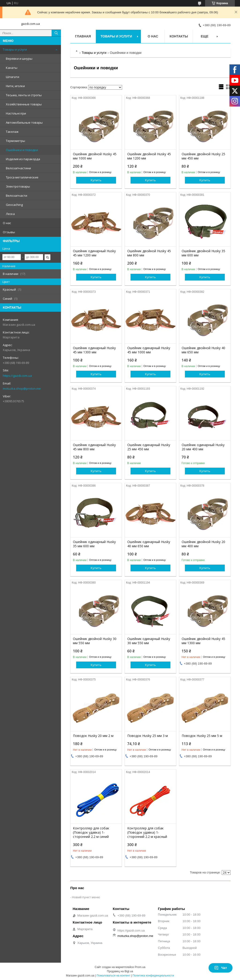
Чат (221, 968)
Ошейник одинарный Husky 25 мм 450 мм (149, 447)
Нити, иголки (15, 86)
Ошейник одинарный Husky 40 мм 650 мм (149, 544)
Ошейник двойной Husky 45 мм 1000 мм (95, 156)
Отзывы (9, 232)
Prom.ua (140, 967)
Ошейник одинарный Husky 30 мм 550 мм (149, 641)
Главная (83, 36)
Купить (96, 180)
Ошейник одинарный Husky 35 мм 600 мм (94, 544)
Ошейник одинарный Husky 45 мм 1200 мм (94, 253)
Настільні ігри (16, 113)
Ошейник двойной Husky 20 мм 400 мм (203, 544)
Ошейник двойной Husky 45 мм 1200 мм (149, 156)
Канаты (12, 68)
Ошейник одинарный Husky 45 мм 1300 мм (94, 350)
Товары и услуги (15, 49)
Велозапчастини (18, 168)
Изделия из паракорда (23, 159)
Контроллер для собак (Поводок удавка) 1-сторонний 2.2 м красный (147, 832)
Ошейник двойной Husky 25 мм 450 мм (203, 156)
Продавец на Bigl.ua (120, 971)
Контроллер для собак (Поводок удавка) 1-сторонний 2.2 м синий (91, 832)
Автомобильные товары (24, 122)
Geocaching (14, 205)
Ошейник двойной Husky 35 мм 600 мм (203, 253)
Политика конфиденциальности (153, 976)
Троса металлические (22, 177)
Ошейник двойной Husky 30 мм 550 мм (95, 641)
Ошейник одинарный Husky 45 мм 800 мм (94, 447)
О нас (7, 223)
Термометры (15, 141)
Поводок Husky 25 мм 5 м (202, 736)
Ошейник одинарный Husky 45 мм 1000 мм (149, 350)
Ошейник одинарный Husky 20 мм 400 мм (203, 447)
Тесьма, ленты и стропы (24, 95)
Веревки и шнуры (19, 59)
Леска (10, 214)
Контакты (179, 36)
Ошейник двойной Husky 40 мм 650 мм (203, 350)
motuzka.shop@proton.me (22, 388)
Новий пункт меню (86, 897)
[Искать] (56, 33)
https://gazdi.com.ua (17, 376)
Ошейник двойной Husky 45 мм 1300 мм (203, 641)
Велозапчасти (17, 196)
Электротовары (18, 186)
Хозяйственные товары (24, 104)
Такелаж (12, 132)
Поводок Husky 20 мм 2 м (93, 736)
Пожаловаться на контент (113, 976)
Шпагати (13, 77)
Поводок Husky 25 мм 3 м (148, 736)
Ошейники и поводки (22, 150)
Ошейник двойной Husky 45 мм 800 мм (149, 253)
